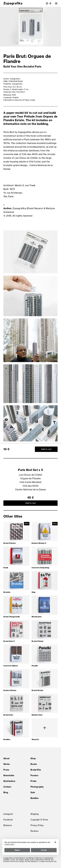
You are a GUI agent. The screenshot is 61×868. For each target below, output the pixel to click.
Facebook (8, 820)
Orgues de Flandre (30, 478)
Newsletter (9, 775)
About (6, 758)
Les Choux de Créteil (30, 475)
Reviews (34, 831)
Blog (6, 792)
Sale (33, 792)
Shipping (35, 814)
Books (34, 764)
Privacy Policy (37, 825)
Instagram (8, 814)
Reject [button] (17, 850)
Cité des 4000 (30, 486)
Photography (37, 787)
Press (6, 770)
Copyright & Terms (39, 820)
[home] (13, 3)
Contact (7, 787)
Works (7, 764)
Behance (8, 825)
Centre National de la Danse (30, 489)
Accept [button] (44, 850)
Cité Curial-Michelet (30, 482)
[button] (56, 3)
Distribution (9, 781)
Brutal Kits (36, 770)
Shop (33, 758)
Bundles (35, 798)
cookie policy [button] (9, 844)
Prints (34, 781)
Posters (34, 775)
